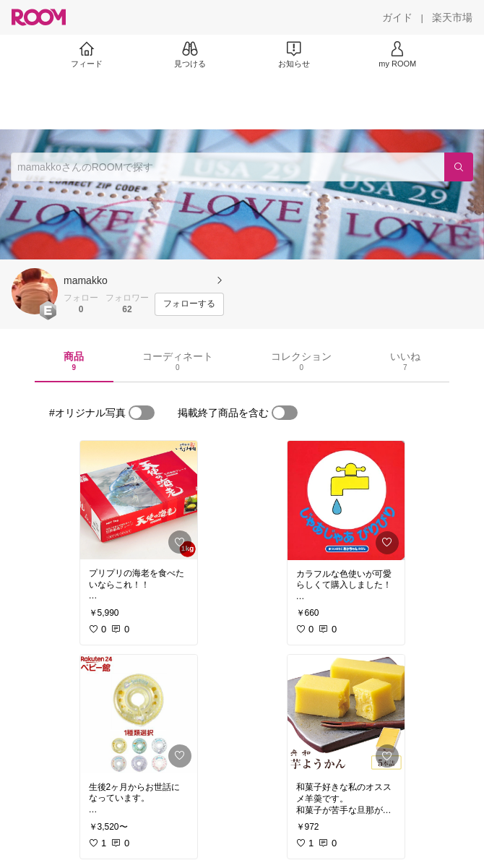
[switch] (142, 413)
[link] (139, 500)
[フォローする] (189, 304)
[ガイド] (397, 17)
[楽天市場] (452, 17)
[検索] (459, 167)
